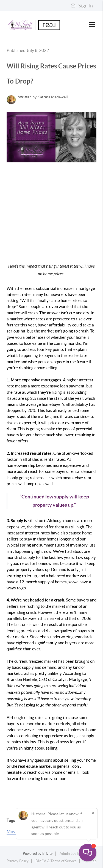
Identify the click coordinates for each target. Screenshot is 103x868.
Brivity (48, 854)
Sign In (82, 6)
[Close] (93, 813)
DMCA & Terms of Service (56, 861)
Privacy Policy (18, 861)
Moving (14, 831)
